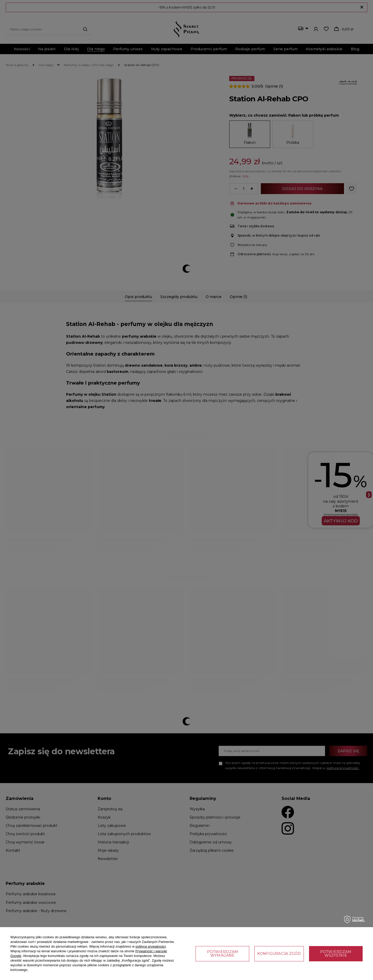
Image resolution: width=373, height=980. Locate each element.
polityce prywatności (150, 946)
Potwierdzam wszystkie (336, 954)
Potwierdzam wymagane (223, 954)
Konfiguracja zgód (279, 954)
